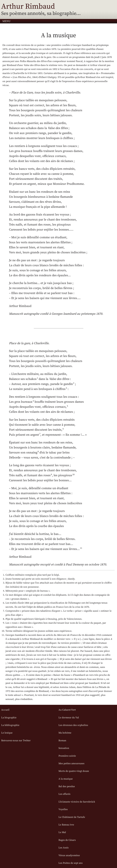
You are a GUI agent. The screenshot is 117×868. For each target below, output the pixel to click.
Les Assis (64, 848)
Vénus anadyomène (69, 855)
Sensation (64, 748)
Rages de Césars (67, 840)
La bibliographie (10, 725)
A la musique (66, 779)
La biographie (9, 718)
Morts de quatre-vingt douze (74, 771)
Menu (6, 21)
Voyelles (63, 809)
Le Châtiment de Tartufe (72, 817)
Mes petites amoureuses (71, 763)
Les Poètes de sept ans (71, 863)
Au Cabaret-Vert (67, 710)
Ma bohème (65, 733)
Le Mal (62, 832)
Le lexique (7, 733)
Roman (62, 741)
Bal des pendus (67, 786)
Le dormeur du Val (69, 718)
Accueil (5, 710)
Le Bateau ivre (66, 825)
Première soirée (67, 756)
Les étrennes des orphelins (73, 725)
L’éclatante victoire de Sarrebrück (77, 802)
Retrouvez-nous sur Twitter (16, 741)
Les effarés (64, 794)
